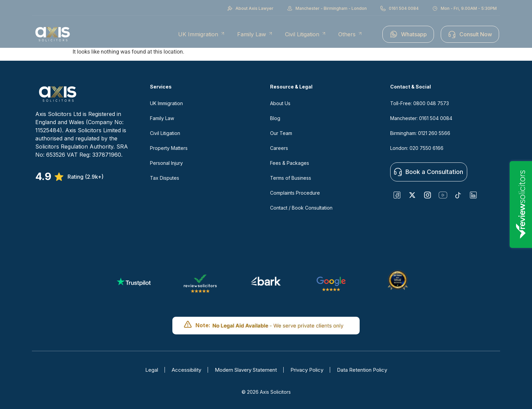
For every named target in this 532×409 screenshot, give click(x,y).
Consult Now (470, 34)
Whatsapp (408, 34)
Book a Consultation (429, 172)
